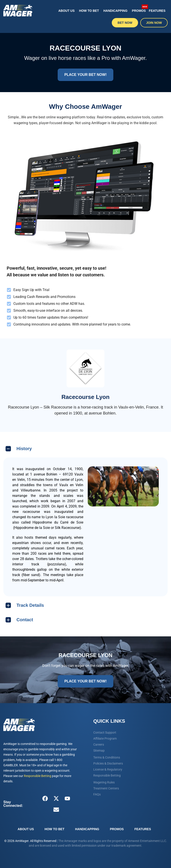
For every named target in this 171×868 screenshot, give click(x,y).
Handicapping (115, 11)
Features (157, 11)
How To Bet (89, 11)
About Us (66, 11)
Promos (139, 8)
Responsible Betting (38, 776)
